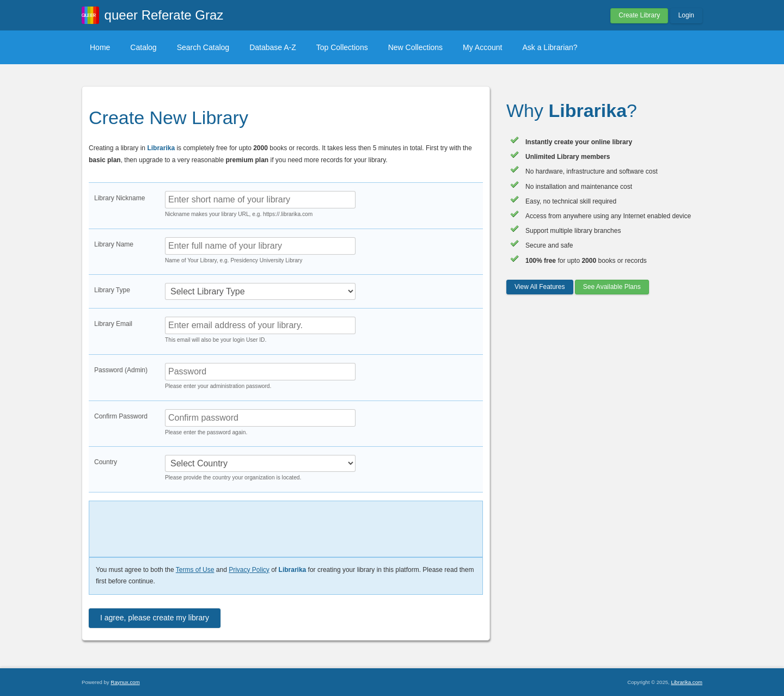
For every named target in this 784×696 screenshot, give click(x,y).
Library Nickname (120, 198)
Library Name (114, 244)
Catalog (143, 47)
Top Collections (342, 47)
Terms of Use (195, 570)
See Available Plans (612, 287)
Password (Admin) (121, 370)
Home (100, 47)
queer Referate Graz (164, 15)
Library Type (112, 290)
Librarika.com (687, 682)
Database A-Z (273, 47)
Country (106, 462)
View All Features (540, 287)
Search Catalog (203, 47)
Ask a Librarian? (550, 47)
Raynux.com (125, 682)
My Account (482, 47)
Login (686, 15)
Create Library (639, 15)
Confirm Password (121, 416)
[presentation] (170, 526)
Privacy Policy (249, 570)
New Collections (415, 47)
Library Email (113, 324)
